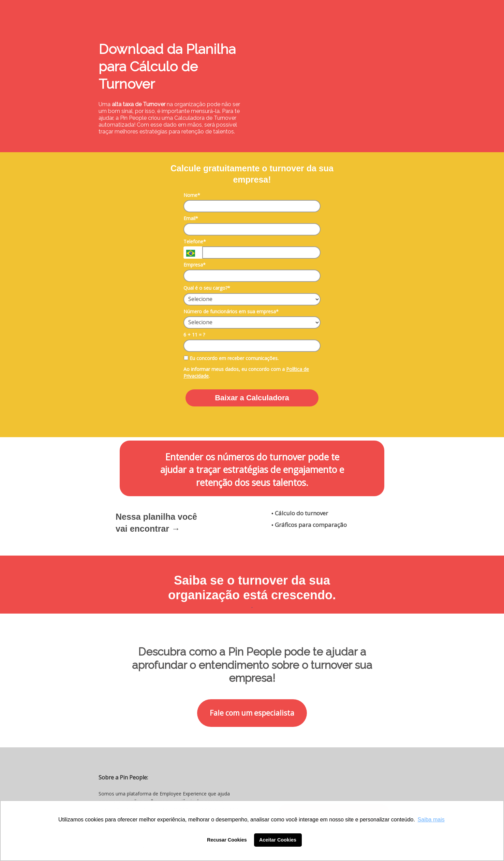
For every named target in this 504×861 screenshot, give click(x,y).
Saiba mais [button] (431, 820)
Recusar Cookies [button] (227, 840)
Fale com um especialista (252, 713)
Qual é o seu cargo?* (207, 288)
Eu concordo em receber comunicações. (231, 358)
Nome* (192, 195)
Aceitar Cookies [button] (278, 840)
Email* (191, 218)
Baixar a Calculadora (252, 398)
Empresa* (195, 265)
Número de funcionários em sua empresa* (231, 312)
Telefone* (195, 242)
